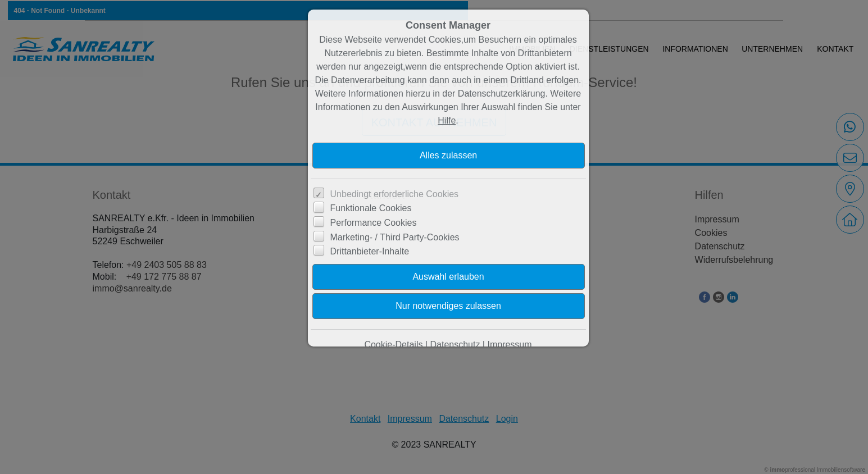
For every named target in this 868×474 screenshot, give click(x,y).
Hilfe (447, 120)
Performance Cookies (374, 223)
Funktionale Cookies (371, 208)
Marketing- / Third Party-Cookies (395, 237)
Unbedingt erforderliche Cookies (395, 194)
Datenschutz (455, 345)
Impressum (509, 345)
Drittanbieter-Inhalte (370, 251)
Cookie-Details (393, 345)
